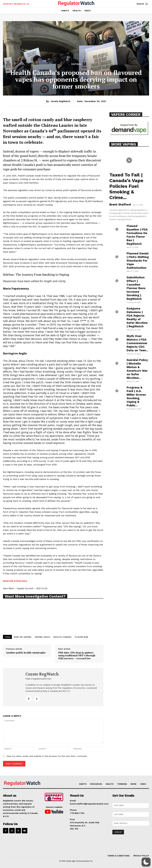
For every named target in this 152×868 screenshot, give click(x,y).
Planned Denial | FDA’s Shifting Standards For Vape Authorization (138, 261)
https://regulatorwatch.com (38, 679)
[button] (143, 4)
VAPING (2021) (42, 637)
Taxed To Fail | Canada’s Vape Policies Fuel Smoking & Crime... (126, 186)
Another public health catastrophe (26, 653)
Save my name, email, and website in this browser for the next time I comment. (47, 756)
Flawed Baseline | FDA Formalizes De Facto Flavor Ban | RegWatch (137, 235)
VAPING (76, 64)
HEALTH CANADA (62, 637)
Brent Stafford (120, 204)
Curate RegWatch (60, 101)
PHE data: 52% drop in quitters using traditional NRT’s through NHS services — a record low (77, 656)
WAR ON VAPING (23, 637)
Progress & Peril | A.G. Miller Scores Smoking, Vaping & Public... (136, 396)
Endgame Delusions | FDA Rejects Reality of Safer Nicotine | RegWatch (137, 317)
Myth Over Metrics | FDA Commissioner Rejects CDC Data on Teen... (137, 343)
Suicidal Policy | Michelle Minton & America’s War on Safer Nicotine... (137, 369)
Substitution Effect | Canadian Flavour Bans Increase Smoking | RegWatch (136, 288)
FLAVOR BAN (81, 637)
